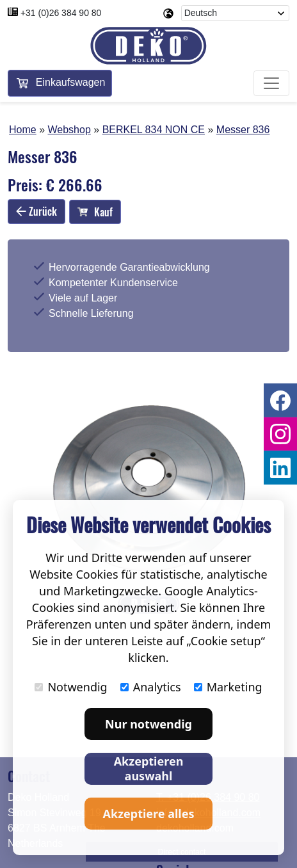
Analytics (151, 687)
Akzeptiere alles (149, 814)
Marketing (228, 687)
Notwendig (71, 687)
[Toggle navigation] (271, 83)
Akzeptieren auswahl (149, 768)
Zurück (36, 211)
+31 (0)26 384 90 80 (61, 13)
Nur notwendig (148, 724)
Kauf (95, 212)
